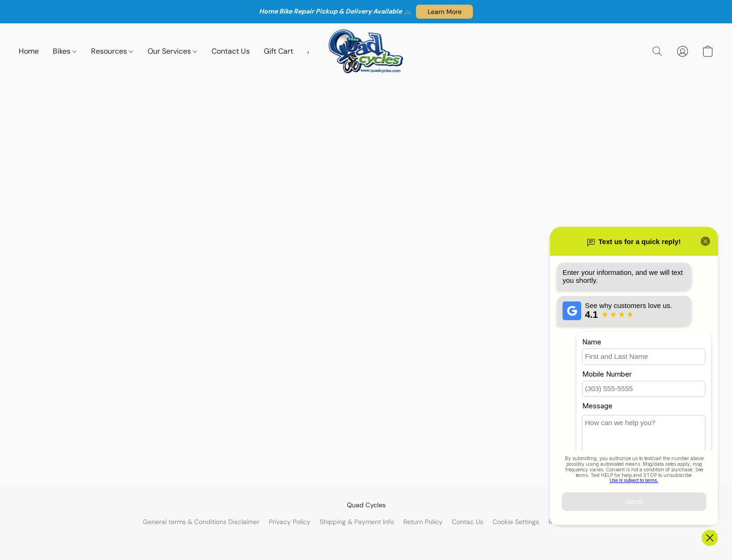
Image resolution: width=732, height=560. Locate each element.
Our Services (172, 51)
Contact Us (231, 51)
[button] (444, 12)
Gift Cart (278, 51)
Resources (112, 51)
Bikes (65, 51)
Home (29, 51)
